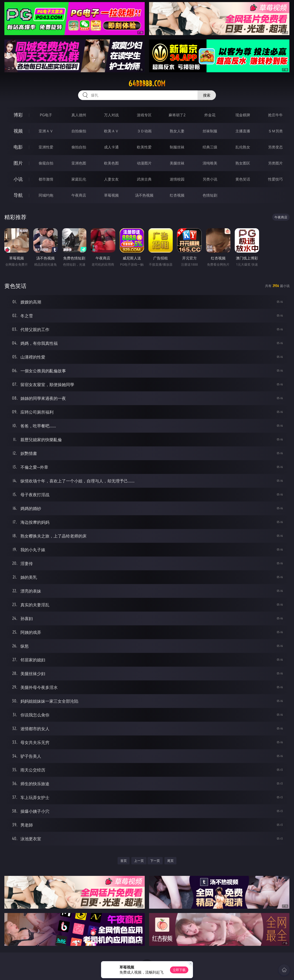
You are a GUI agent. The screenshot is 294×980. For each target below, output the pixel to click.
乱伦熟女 (243, 147)
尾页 (170, 861)
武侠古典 (144, 179)
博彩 (18, 115)
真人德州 (79, 115)
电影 (18, 147)
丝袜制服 (210, 131)
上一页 (139, 861)
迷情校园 (177, 179)
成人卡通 (111, 147)
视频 (18, 131)
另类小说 (210, 179)
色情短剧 (210, 195)
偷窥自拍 (46, 163)
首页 (124, 861)
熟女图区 (243, 163)
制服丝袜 (177, 147)
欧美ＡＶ (111, 131)
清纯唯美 (210, 163)
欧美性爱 (144, 147)
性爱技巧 (275, 179)
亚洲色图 (79, 163)
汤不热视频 (144, 195)
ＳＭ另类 (275, 131)
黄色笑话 (243, 179)
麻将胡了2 (177, 115)
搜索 (207, 95)
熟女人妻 (177, 131)
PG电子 (46, 115)
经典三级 (210, 147)
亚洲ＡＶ (46, 131)
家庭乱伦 (79, 179)
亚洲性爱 (46, 147)
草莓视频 (111, 195)
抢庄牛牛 (275, 115)
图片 (18, 163)
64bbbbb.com (147, 84)
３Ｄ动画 (144, 131)
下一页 (155, 861)
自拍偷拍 (79, 131)
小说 (18, 179)
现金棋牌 (243, 115)
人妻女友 (111, 179)
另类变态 (275, 147)
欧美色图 (111, 163)
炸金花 (210, 115)
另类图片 (275, 163)
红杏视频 (177, 195)
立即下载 (179, 970)
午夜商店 (79, 195)
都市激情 (46, 179)
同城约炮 (46, 195)
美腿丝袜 (177, 163)
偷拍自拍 (79, 147)
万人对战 (111, 115)
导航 (18, 195)
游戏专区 (144, 115)
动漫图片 (144, 163)
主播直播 (243, 131)
